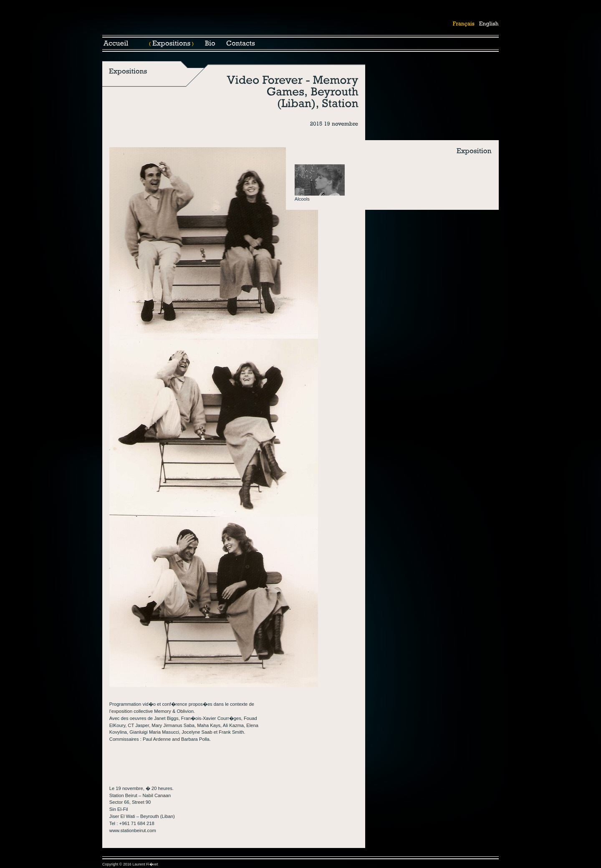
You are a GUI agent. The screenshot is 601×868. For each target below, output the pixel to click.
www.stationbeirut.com (133, 830)
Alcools (302, 199)
